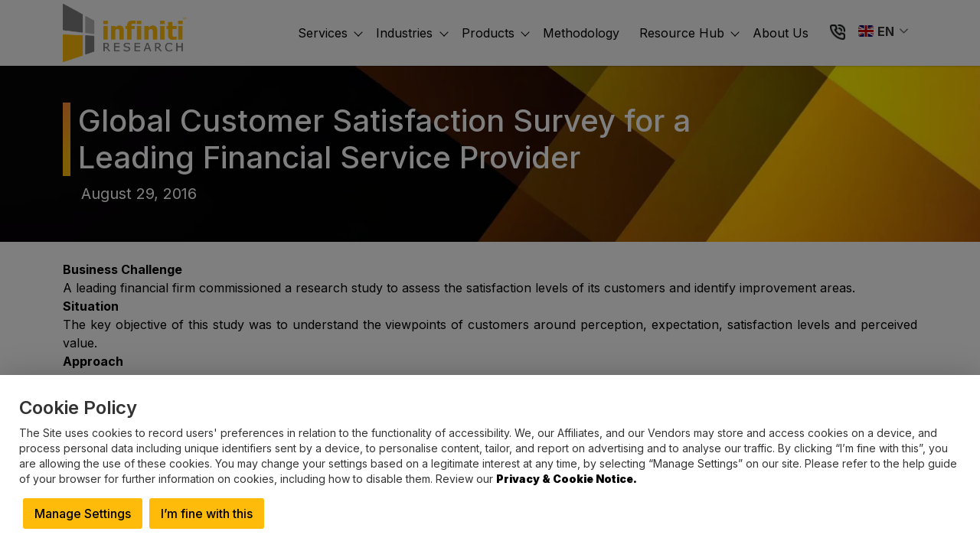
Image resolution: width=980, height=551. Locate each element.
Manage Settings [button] (83, 514)
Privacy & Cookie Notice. (567, 479)
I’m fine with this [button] (207, 514)
